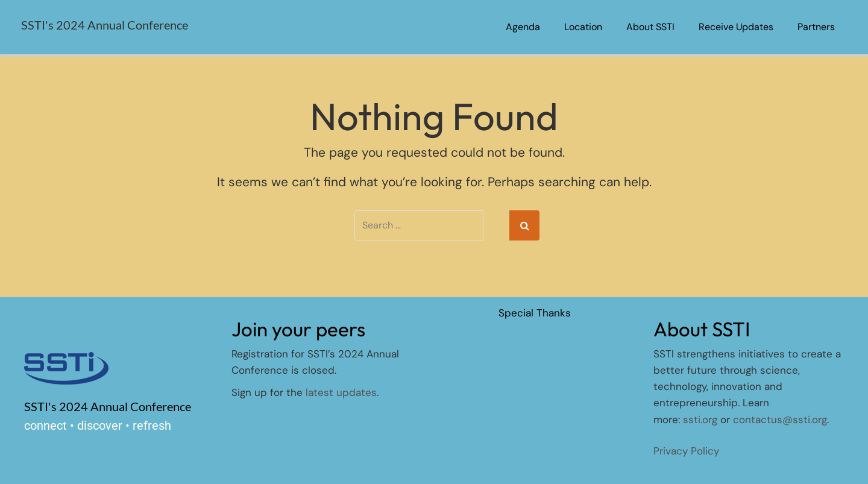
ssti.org (700, 420)
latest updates (341, 392)
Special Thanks (535, 313)
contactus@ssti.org (780, 420)
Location (583, 27)
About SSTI (650, 27)
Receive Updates (736, 27)
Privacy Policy (686, 451)
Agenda (523, 27)
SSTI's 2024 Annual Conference (105, 25)
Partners (816, 27)
